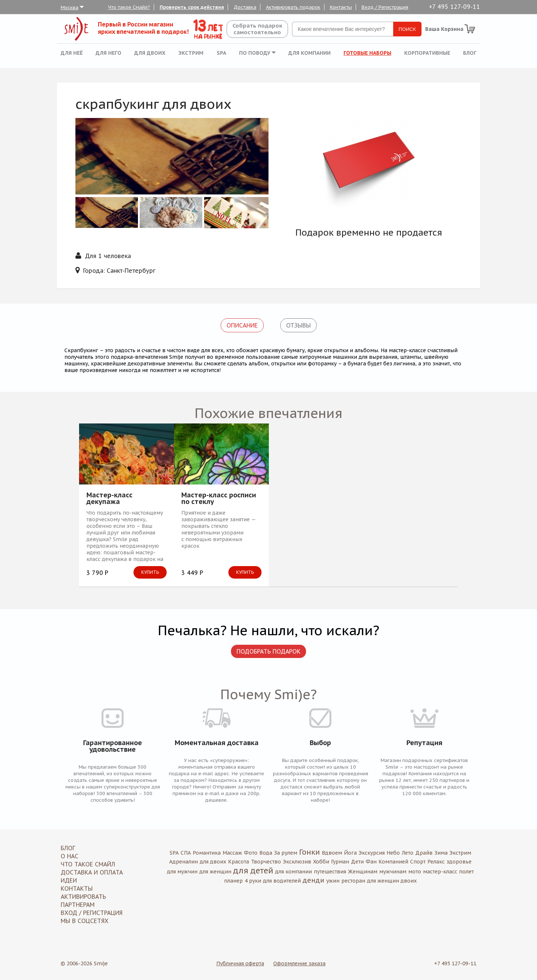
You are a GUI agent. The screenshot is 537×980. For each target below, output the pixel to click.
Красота (239, 862)
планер (233, 881)
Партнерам (78, 905)
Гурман (340, 862)
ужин (333, 881)
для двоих (213, 862)
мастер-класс (440, 872)
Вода (266, 853)
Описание (242, 325)
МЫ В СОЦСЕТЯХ (85, 921)
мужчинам (393, 872)
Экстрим (191, 53)
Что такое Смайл (88, 864)
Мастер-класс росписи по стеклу (219, 498)
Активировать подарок (293, 7)
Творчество (266, 862)
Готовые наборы (367, 53)
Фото (251, 853)
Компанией (393, 862)
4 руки (253, 881)
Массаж (232, 853)
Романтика (207, 853)
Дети (357, 862)
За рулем (286, 853)
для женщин (215, 872)
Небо (393, 853)
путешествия (330, 872)
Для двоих (150, 53)
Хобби (321, 862)
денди (314, 880)
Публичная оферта (240, 963)
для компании (294, 872)
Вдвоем (332, 853)
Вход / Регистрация (385, 7)
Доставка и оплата (92, 872)
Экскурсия (372, 853)
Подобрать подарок (268, 651)
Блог (470, 53)
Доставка (245, 7)
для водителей (282, 881)
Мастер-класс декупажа (109, 498)
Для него (109, 53)
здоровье (459, 862)
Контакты (341, 7)
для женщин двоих (392, 881)
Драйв (424, 853)
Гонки (310, 852)
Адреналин (184, 862)
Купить (150, 572)
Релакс (436, 862)
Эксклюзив (297, 862)
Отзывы (298, 325)
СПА (186, 853)
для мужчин (182, 872)
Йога (350, 853)
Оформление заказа (299, 963)
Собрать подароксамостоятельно (257, 29)
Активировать (83, 897)
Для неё (72, 53)
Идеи (69, 880)
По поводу (257, 53)
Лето (408, 853)
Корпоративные (427, 53)
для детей (253, 870)
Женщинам (363, 872)
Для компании (310, 53)
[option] (369, 169)
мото (415, 872)
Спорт (418, 862)
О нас (70, 856)
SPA (221, 53)
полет (466, 872)
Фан (371, 862)
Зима (441, 853)
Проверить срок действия (192, 7)
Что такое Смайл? (129, 7)
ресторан (353, 881)
